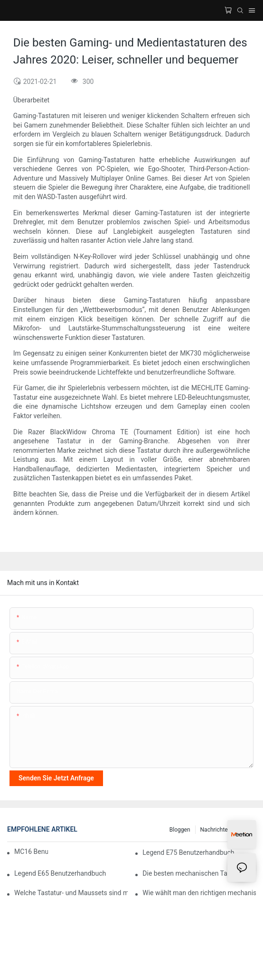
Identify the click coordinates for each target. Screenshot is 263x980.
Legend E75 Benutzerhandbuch (188, 852)
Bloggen (180, 830)
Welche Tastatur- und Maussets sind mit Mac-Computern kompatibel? (71, 893)
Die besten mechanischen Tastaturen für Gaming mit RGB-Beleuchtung (199, 873)
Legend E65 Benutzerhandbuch (60, 873)
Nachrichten (216, 830)
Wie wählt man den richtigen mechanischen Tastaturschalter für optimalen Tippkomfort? (199, 893)
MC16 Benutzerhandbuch (31, 852)
